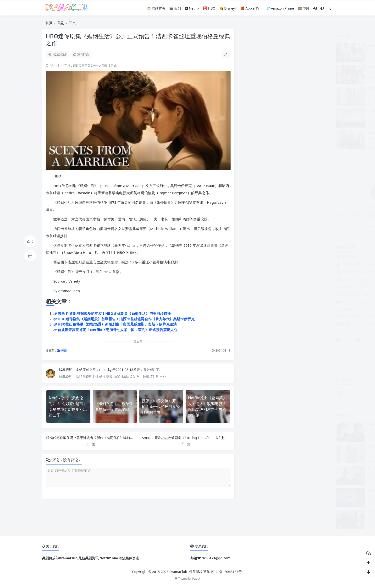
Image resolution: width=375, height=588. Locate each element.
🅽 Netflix (192, 8)
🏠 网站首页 (156, 8)
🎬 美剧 (175, 8)
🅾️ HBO (209, 8)
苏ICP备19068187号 (226, 572)
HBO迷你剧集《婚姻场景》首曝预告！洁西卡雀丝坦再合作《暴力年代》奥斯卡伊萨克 (126, 319)
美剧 (61, 23)
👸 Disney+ (228, 8)
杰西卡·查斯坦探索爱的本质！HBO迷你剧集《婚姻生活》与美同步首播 (114, 313)
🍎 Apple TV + (251, 8)
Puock (196, 579)
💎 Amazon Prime (280, 8)
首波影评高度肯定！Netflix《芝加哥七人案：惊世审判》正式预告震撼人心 (118, 330)
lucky (108, 370)
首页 (49, 23)
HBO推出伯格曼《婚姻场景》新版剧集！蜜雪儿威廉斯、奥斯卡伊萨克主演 (117, 324)
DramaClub (178, 572)
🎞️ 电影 (304, 8)
